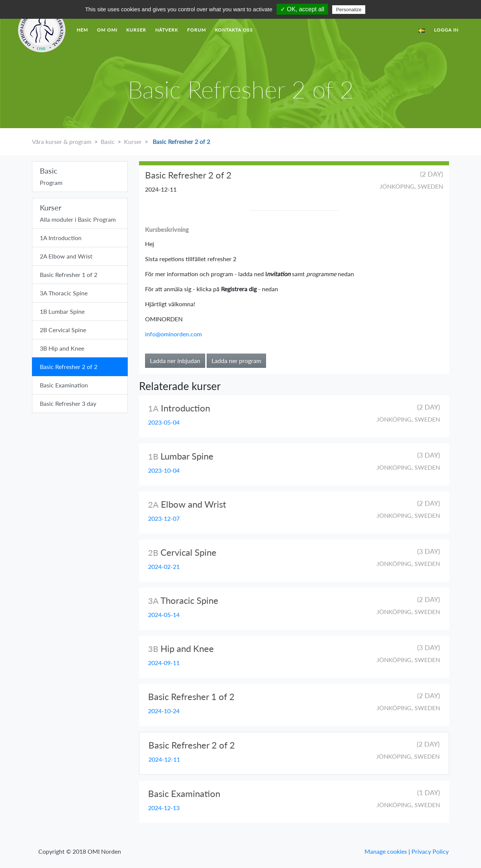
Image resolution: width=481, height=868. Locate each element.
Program (80, 176)
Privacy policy (385, 9)
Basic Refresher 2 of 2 (181, 141)
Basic (108, 141)
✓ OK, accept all (302, 9)
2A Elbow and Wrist (66, 256)
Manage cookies (386, 851)
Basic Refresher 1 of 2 (69, 274)
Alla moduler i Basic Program (80, 213)
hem (82, 30)
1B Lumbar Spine (62, 311)
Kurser (136, 30)
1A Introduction (61, 238)
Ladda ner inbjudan (175, 361)
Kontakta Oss (234, 30)
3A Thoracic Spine (64, 293)
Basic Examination (64, 385)
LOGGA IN (446, 30)
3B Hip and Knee (62, 348)
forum (197, 30)
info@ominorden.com (173, 334)
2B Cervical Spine (63, 330)
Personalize (349, 10)
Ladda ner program (236, 361)
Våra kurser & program (62, 141)
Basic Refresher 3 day (68, 403)
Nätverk (167, 30)
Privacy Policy (430, 851)
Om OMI (107, 30)
